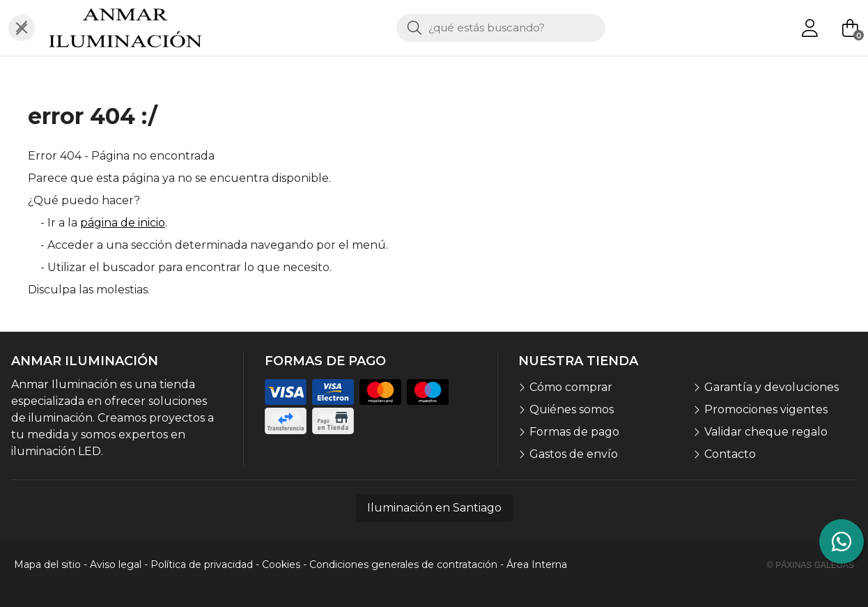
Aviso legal (116, 564)
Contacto (730, 454)
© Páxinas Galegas (811, 565)
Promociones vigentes (766, 409)
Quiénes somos (572, 409)
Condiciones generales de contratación (403, 564)
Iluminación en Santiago (434, 508)
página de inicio (123, 223)
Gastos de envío (574, 454)
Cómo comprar (571, 387)
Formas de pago (574, 432)
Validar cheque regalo (766, 432)
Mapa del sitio (47, 564)
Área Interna (537, 564)
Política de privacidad (202, 564)
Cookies (281, 564)
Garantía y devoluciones (772, 387)
